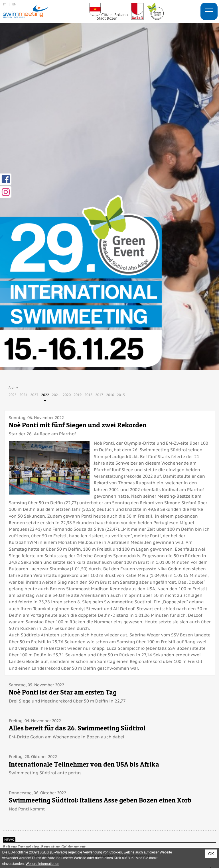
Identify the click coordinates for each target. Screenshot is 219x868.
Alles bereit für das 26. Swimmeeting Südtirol (77, 728)
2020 (67, 395)
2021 (56, 395)
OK (211, 854)
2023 (34, 395)
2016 (110, 395)
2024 (23, 395)
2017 (99, 395)
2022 (45, 395)
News (9, 840)
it (4, 4)
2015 (121, 395)
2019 (78, 395)
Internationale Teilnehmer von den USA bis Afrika (84, 764)
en (14, 4)
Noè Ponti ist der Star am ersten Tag (63, 692)
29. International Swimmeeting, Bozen (26, 11)
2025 (13, 395)
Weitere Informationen (42, 864)
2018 (88, 395)
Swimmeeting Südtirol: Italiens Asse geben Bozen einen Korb (100, 800)
